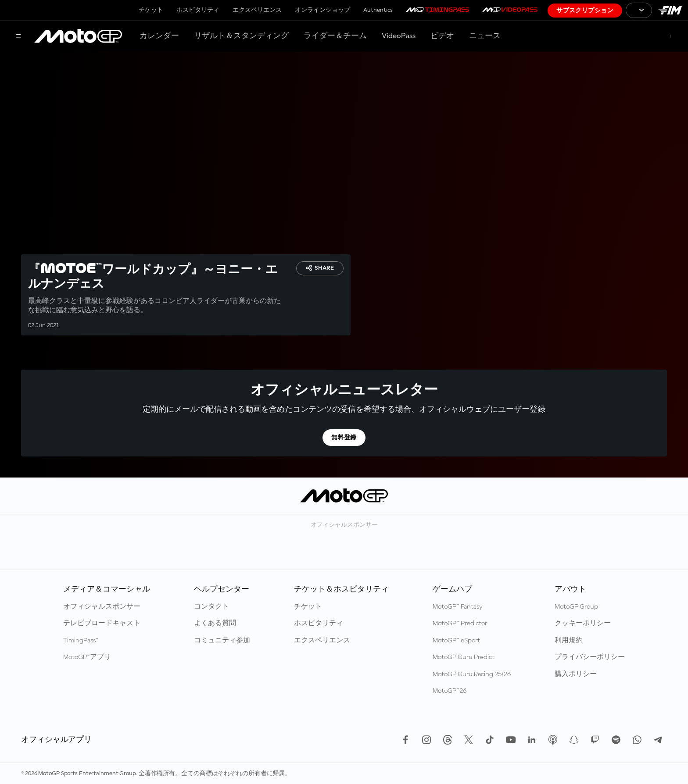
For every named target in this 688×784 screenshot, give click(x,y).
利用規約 (569, 641)
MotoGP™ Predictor (460, 624)
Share (320, 268)
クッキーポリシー (583, 624)
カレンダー (159, 36)
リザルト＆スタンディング (241, 36)
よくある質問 (215, 624)
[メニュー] (18, 37)
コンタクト (211, 607)
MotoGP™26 (450, 691)
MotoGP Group (576, 607)
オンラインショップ (322, 10)
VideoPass (399, 36)
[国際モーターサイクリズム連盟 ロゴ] (670, 10)
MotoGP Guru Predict (464, 657)
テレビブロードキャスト (102, 624)
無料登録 (344, 438)
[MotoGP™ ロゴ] (78, 36)
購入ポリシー (576, 674)
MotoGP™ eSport (456, 641)
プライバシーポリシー (590, 657)
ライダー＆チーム (335, 36)
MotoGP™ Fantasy (458, 607)
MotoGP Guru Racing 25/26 (472, 674)
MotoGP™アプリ (87, 657)
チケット (151, 10)
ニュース (485, 36)
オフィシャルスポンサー (102, 607)
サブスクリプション (585, 11)
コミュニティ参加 (222, 641)
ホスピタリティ (198, 10)
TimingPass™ (81, 641)
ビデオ (442, 36)
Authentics (378, 10)
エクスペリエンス (257, 10)
